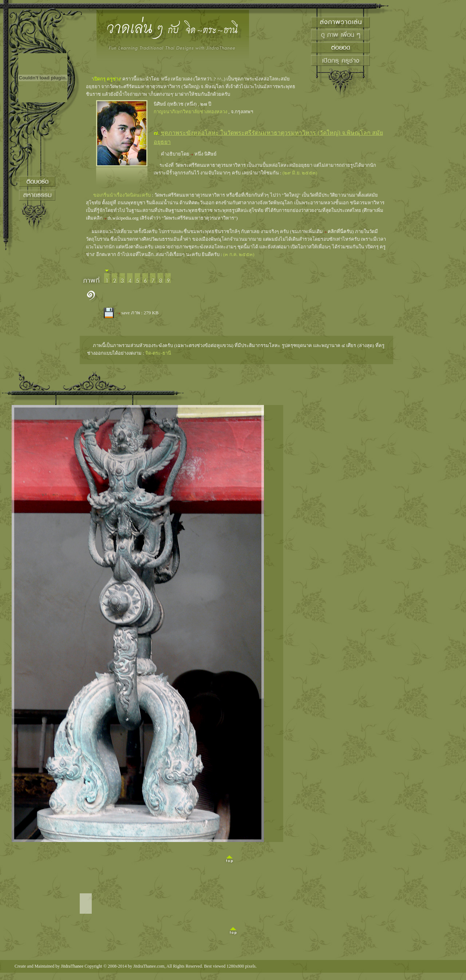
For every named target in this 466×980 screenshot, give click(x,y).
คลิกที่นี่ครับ (340, 231)
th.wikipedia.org (123, 218)
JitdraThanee (72, 966)
